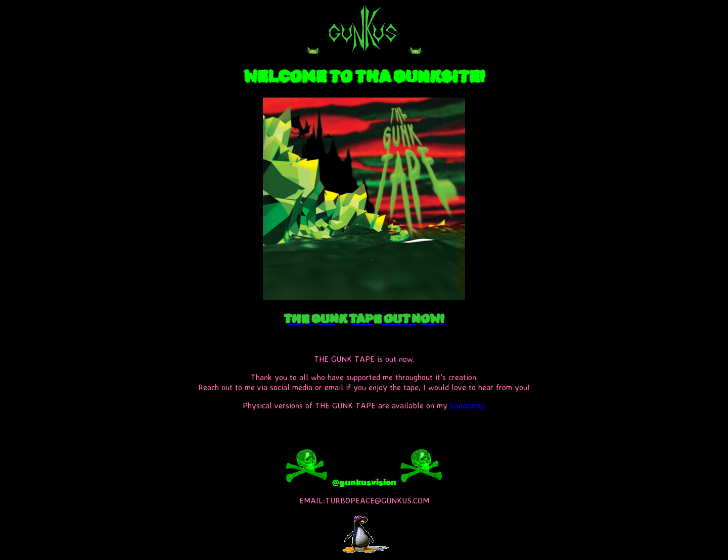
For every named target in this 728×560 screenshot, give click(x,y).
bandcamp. (468, 405)
